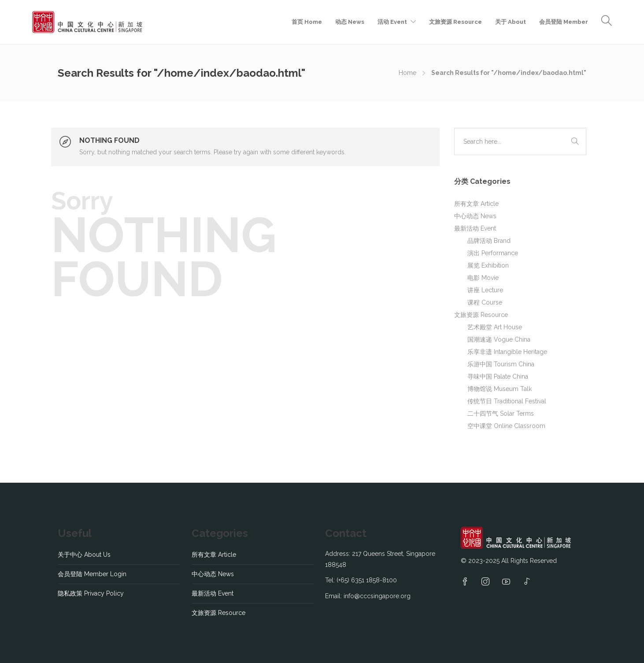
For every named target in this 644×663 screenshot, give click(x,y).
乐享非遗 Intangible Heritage (507, 352)
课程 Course (485, 302)
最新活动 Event (475, 228)
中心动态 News (475, 216)
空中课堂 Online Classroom (506, 426)
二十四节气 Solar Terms (501, 413)
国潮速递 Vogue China (499, 339)
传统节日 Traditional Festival (507, 401)
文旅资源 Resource (455, 22)
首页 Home (307, 22)
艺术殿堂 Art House (495, 327)
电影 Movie (483, 278)
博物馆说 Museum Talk (500, 389)
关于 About (511, 22)
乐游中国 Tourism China (501, 364)
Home (407, 73)
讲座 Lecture (485, 290)
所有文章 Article (476, 204)
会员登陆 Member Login (92, 574)
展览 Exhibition (488, 265)
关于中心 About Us (84, 555)
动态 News (350, 22)
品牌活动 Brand (489, 241)
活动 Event (392, 22)
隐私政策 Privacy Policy (91, 593)
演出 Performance (493, 253)
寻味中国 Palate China (498, 376)
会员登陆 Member (564, 22)
